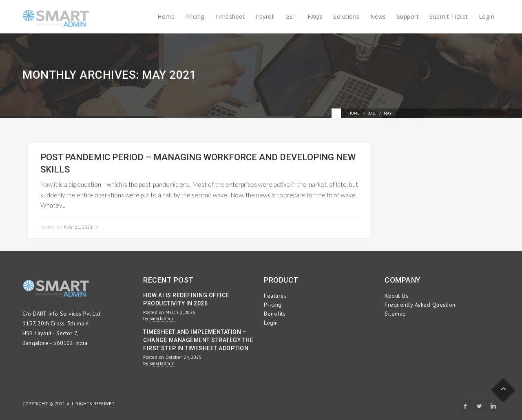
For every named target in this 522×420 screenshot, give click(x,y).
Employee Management (128, 227)
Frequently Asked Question (420, 305)
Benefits (275, 314)
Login (487, 17)
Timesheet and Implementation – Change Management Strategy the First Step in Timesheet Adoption (198, 340)
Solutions (346, 17)
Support (408, 17)
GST (291, 17)
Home (166, 17)
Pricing (195, 17)
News (378, 17)
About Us (396, 296)
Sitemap (395, 314)
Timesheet (230, 17)
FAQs (315, 17)
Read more (345, 226)
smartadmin (162, 318)
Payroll (265, 17)
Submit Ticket (449, 17)
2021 (372, 113)
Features (275, 296)
